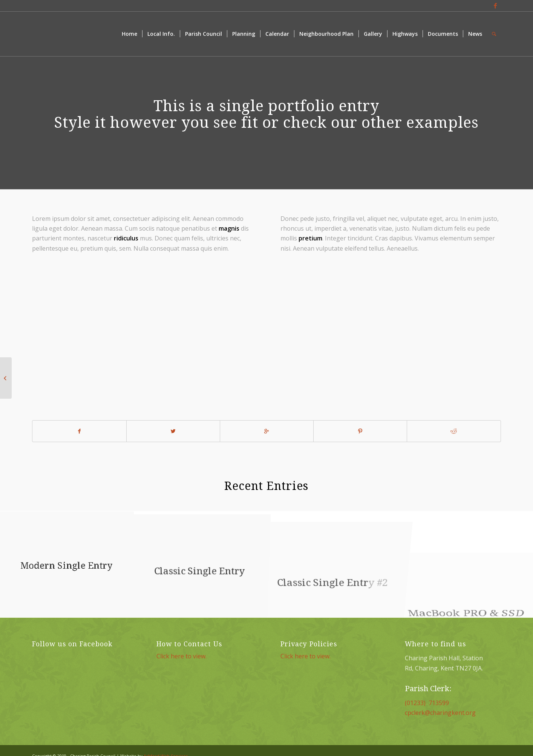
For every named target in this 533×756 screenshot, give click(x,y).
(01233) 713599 (427, 703)
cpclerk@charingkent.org (440, 713)
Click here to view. (181, 656)
